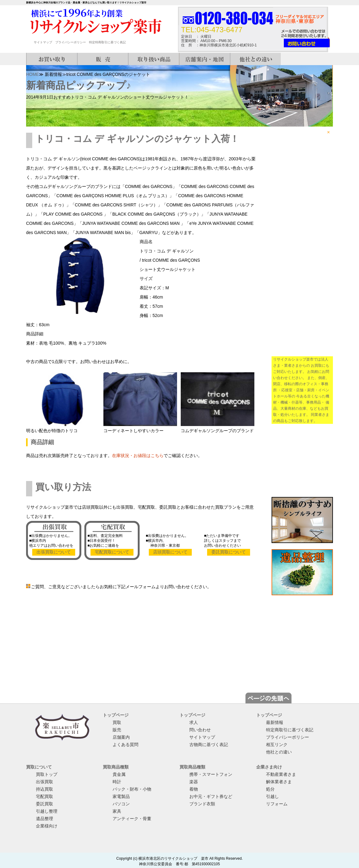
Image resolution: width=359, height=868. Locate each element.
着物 (194, 789)
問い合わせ (200, 730)
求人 (194, 722)
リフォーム (277, 804)
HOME (33, 74)
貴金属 (119, 774)
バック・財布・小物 (132, 789)
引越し (272, 796)
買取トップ (47, 774)
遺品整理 (44, 819)
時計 (117, 782)
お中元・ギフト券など (211, 796)
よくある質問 (125, 745)
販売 (117, 730)
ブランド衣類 (202, 804)
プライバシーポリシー (71, 42)
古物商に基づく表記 (209, 745)
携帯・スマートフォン (211, 774)
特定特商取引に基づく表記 (107, 42)
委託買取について (229, 552)
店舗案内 (121, 737)
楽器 (194, 782)
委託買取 (44, 804)
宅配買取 (44, 796)
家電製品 (121, 796)
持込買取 (44, 789)
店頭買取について (170, 552)
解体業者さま (279, 782)
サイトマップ (43, 42)
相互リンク (277, 745)
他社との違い (279, 752)
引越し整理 (47, 811)
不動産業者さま (281, 774)
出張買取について (54, 552)
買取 (117, 722)
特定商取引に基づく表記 (290, 730)
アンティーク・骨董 (132, 819)
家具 (117, 811)
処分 (270, 789)
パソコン (121, 804)
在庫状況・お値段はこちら (138, 456)
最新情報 (275, 722)
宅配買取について (112, 552)
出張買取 (44, 782)
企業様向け (47, 826)
